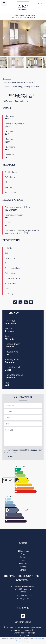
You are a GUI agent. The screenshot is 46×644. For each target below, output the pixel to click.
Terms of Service (21, 641)
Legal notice (18, 630)
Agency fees (31, 630)
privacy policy (36, 450)
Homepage (23, 7)
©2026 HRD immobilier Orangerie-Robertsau (23, 627)
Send (10, 456)
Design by (24, 636)
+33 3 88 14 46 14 (25, 596)
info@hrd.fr (25, 599)
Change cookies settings (24, 633)
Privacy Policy (37, 639)
